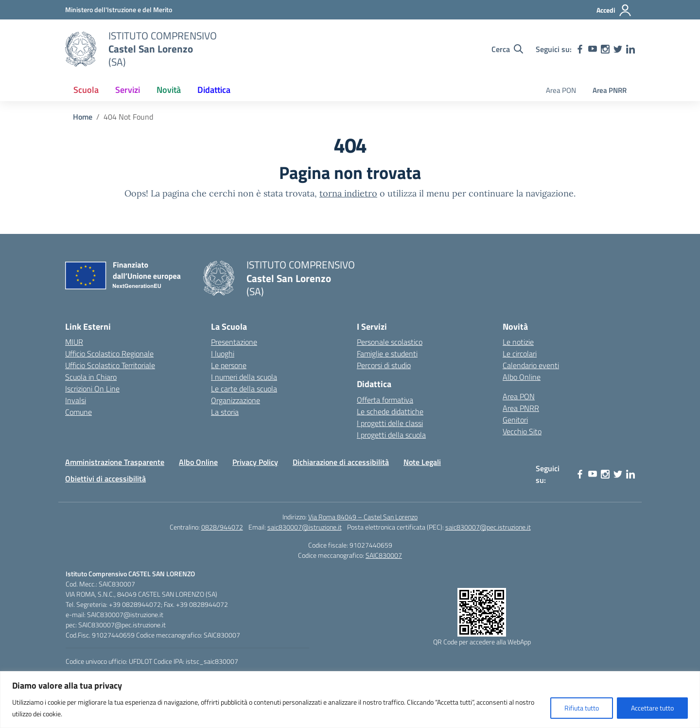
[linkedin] (630, 49)
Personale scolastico (390, 342)
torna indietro (348, 193)
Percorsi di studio (384, 365)
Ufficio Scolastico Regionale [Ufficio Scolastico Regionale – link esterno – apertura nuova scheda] (109, 354)
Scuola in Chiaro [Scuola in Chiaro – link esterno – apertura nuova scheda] (91, 377)
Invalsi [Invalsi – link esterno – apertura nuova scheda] (76, 400)
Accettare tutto (652, 708)
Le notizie (518, 342)
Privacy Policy (255, 462)
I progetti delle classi (390, 423)
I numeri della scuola (244, 377)
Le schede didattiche (390, 411)
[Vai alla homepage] (81, 49)
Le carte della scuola (244, 389)
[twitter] (618, 49)
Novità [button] (169, 90)
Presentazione (234, 342)
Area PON (561, 90)
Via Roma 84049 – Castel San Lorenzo (363, 517)
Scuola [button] (86, 90)
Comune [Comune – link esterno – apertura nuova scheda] (79, 412)
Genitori (515, 420)
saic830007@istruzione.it (305, 527)
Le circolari (520, 354)
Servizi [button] (128, 90)
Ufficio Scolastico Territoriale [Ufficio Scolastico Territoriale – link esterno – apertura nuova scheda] (110, 365)
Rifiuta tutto (582, 708)
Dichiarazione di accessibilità (341, 462)
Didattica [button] (214, 90)
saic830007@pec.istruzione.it (488, 527)
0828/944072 (222, 527)
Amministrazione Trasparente (115, 462)
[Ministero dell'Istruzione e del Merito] (119, 9)
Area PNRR (610, 90)
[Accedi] (614, 10)
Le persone (229, 365)
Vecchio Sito (522, 431)
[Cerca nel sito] (507, 49)
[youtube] (593, 49)
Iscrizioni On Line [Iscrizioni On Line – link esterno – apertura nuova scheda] (92, 389)
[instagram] (605, 49)
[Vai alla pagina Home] (83, 117)
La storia (225, 412)
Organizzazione (236, 400)
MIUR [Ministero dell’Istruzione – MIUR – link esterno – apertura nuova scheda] (74, 342)
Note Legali (422, 462)
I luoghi (223, 354)
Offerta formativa (385, 400)
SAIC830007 (384, 555)
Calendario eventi (531, 365)
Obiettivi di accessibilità (105, 479)
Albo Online (522, 377)
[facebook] (580, 49)
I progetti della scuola (391, 435)
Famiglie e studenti (387, 354)
